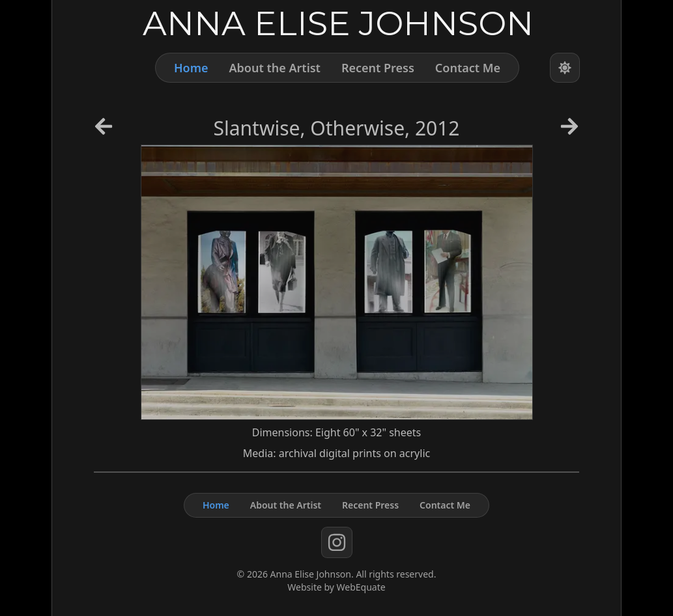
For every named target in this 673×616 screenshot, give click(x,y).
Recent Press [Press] (378, 68)
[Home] (336, 22)
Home (191, 68)
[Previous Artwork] (104, 131)
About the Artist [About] (274, 68)
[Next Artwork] (569, 131)
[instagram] (337, 542)
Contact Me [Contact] (468, 68)
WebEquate (361, 587)
